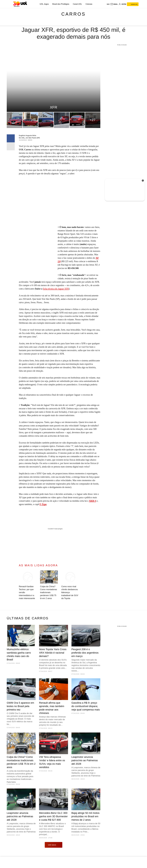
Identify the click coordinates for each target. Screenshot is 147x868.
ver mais (54, 845)
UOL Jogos (44, 4)
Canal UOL (77, 4)
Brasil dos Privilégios (61, 4)
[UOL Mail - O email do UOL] (114, 4)
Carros (73, 14)
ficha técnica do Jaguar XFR (56, 289)
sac (108, 4)
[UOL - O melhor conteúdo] (20, 4)
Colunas (89, 4)
